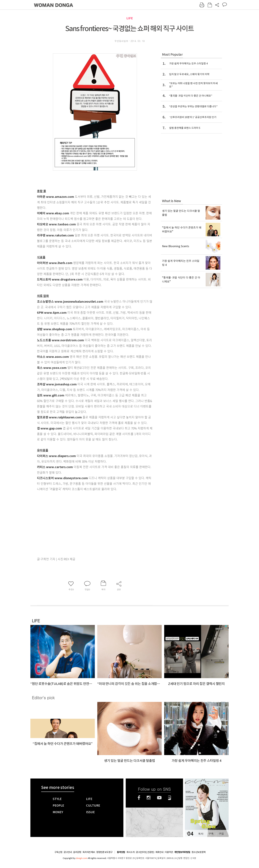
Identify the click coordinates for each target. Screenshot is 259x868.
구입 (221, 834)
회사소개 (130, 852)
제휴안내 (159, 852)
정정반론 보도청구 (104, 852)
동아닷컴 (121, 852)
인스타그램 (149, 798)
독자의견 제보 (89, 852)
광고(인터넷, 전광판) (145, 852)
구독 (211, 834)
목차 (201, 834)
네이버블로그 (170, 798)
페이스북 (139, 798)
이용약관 (169, 852)
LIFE (130, 18)
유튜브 (159, 798)
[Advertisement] (87, 529)
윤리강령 (77, 852)
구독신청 (58, 852)
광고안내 (68, 852)
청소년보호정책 (199, 852)
